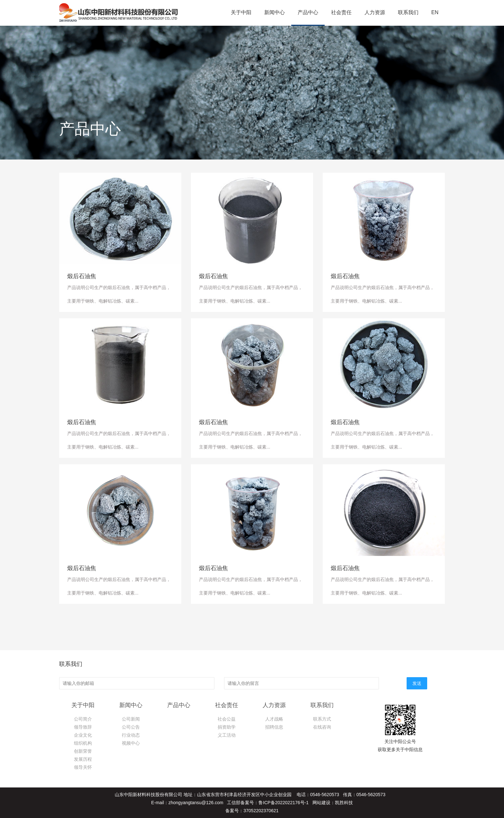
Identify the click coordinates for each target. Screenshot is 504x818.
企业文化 (83, 735)
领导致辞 (83, 727)
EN (435, 12)
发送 (417, 683)
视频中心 (131, 743)
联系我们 (408, 12)
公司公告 (131, 727)
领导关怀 (83, 767)
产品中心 (308, 12)
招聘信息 (274, 727)
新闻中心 (274, 12)
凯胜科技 (344, 803)
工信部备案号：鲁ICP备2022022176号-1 (268, 803)
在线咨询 (322, 727)
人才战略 (274, 719)
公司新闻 (131, 719)
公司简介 (83, 719)
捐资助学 (227, 727)
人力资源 (375, 12)
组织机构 (83, 743)
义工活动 (227, 735)
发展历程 (83, 759)
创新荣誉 (83, 751)
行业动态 (131, 735)
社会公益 (227, 719)
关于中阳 (241, 12)
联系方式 (322, 719)
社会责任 (341, 12)
